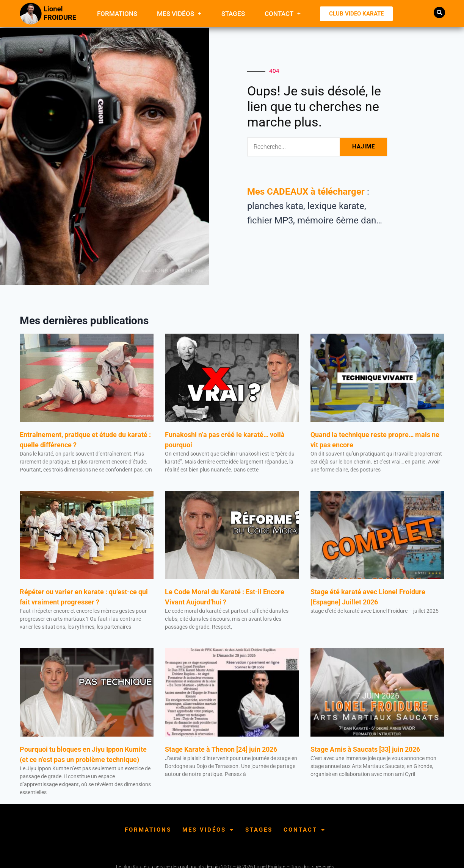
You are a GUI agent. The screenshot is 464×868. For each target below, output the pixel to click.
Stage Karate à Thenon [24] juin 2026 (221, 749)
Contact (283, 13)
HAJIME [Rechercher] (364, 147)
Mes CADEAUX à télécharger (306, 192)
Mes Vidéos (179, 13)
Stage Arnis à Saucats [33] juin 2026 (365, 749)
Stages (233, 14)
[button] (439, 12)
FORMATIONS (117, 14)
